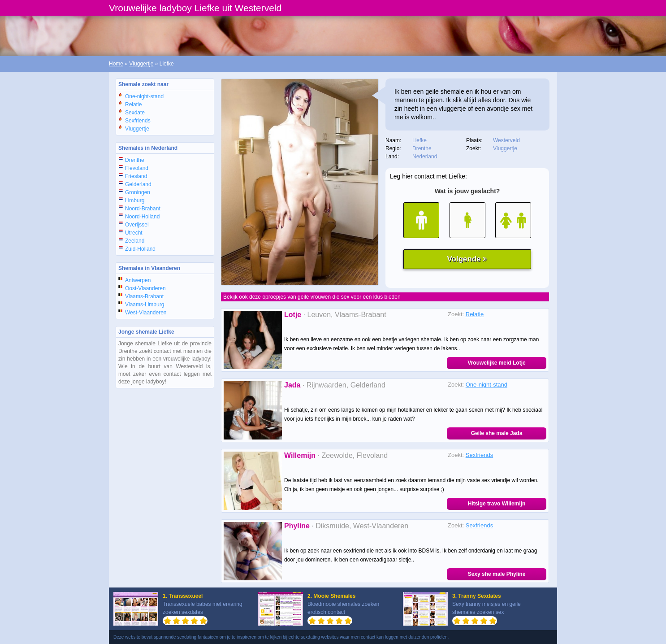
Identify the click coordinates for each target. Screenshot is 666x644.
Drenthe (135, 160)
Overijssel (137, 225)
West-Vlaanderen (146, 313)
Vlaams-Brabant (144, 296)
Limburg (135, 200)
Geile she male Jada (497, 433)
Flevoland (137, 168)
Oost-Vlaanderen (145, 288)
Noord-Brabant (143, 209)
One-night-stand (144, 96)
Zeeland (135, 241)
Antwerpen (138, 280)
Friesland (136, 176)
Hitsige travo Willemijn (497, 504)
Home (116, 64)
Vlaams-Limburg (145, 305)
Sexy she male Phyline (497, 574)
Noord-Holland (142, 217)
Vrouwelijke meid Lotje (496, 363)
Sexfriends (138, 121)
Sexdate (135, 113)
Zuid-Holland (140, 249)
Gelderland (138, 184)
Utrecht (134, 233)
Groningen (138, 192)
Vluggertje (141, 64)
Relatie (133, 104)
